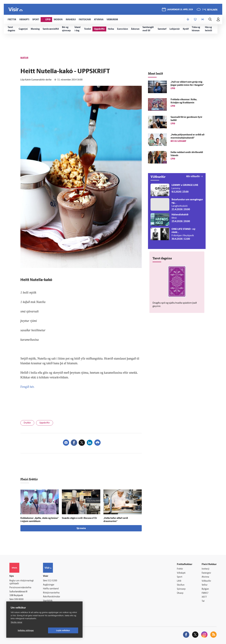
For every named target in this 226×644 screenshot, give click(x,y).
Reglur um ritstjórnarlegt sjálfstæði (22, 582)
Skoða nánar (16, 622)
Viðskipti (181, 573)
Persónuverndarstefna (20, 588)
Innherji (206, 569)
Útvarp (180, 593)
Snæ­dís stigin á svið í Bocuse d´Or (79, 518)
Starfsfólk (48, 601)
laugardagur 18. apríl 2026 (180, 10)
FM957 (205, 593)
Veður (205, 585)
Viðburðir (206, 581)
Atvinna (205, 577)
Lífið (179, 581)
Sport (180, 577)
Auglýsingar (49, 585)
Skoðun (181, 585)
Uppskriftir (45, 423)
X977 (204, 597)
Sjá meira (81, 528)
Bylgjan (205, 589)
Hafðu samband (51, 589)
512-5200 (52, 581)
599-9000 (19, 599)
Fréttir (180, 569)
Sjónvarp (181, 589)
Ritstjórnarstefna (51, 593)
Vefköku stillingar (26, 630)
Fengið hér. (27, 387)
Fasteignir (206, 573)
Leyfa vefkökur (63, 630)
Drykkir (27, 423)
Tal (203, 601)
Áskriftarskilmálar (52, 597)
